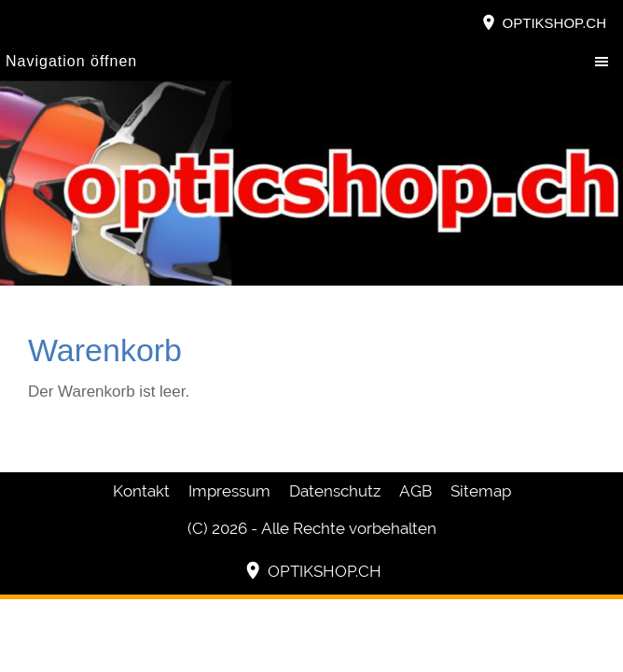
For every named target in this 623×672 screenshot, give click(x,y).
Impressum (229, 491)
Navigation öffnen (71, 61)
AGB (415, 491)
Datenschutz (335, 491)
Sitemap (481, 491)
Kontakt (141, 491)
